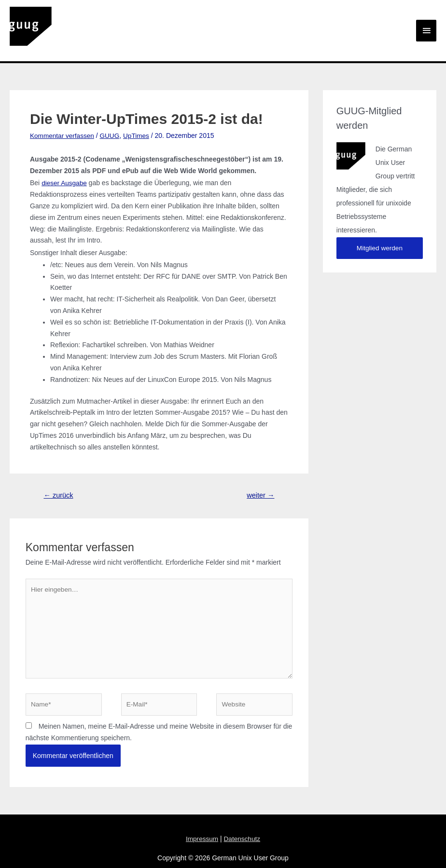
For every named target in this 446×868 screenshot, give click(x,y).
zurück (59, 477)
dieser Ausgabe (65, 164)
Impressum (202, 825)
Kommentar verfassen (63, 117)
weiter (260, 477)
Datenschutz (242, 825)
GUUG (112, 117)
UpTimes (139, 117)
